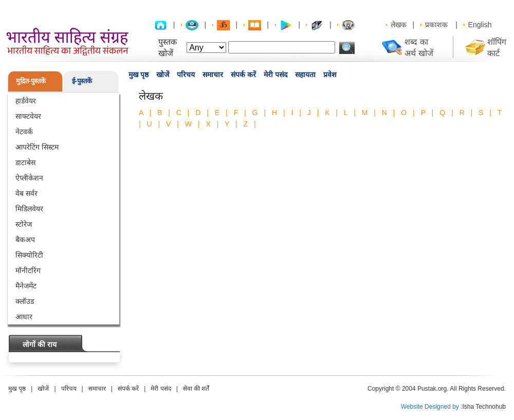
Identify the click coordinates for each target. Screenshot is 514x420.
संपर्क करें (243, 75)
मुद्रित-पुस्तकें (31, 81)
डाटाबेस (25, 162)
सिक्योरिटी (29, 255)
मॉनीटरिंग (28, 270)
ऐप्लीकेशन (29, 178)
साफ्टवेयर (28, 116)
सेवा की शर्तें (196, 389)
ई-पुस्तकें (82, 81)
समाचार (213, 75)
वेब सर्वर (26, 193)
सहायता (305, 75)
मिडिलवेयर (29, 209)
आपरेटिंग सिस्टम (37, 147)
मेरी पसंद (276, 75)
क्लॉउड (25, 301)
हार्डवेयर (26, 101)
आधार (24, 317)
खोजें (163, 75)
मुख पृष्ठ (139, 75)
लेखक (399, 25)
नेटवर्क (24, 132)
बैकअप (25, 240)
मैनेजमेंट (26, 286)
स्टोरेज (24, 224)
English (480, 25)
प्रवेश (330, 75)
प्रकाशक (436, 25)
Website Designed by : (432, 407)
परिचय (186, 75)
